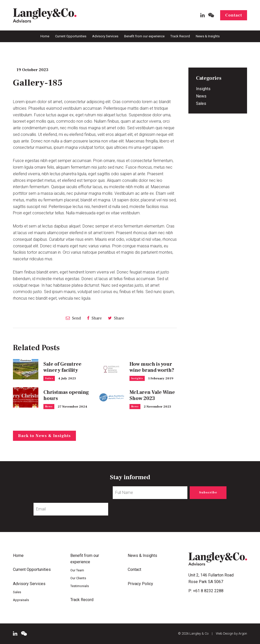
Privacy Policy (140, 584)
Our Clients (78, 578)
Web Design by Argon (231, 633)
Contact (234, 15)
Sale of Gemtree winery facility (62, 367)
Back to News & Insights (44, 436)
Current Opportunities (71, 36)
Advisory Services (105, 36)
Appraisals (21, 600)
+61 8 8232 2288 (208, 591)
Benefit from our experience (144, 36)
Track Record (180, 36)
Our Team (77, 570)
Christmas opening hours (66, 395)
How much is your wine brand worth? (152, 367)
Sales (49, 378)
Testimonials (80, 586)
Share (94, 318)
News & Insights (208, 36)
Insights (137, 378)
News (49, 406)
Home (45, 36)
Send (73, 318)
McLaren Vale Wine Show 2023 (152, 395)
